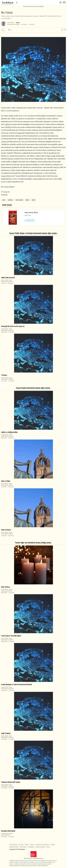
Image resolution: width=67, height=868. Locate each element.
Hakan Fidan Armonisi (8, 278)
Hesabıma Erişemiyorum (42, 845)
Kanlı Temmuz (6, 587)
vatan (4, 200)
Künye (48, 847)
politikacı (10, 200)
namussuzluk (19, 200)
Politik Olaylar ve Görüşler (13, 24)
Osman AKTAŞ (11, 23)
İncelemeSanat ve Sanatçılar (7, 834)
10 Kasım (4, 375)
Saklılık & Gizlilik (14, 847)
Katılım (27, 845)
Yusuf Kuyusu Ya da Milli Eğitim (11, 636)
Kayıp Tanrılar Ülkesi (31, 212)
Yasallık (52, 845)
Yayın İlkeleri (23, 847)
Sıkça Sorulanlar (40, 847)
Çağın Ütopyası (6, 733)
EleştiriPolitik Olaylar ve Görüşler (7, 281)
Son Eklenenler (14, 845)
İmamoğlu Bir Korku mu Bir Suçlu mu (13, 326)
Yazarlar (21, 845)
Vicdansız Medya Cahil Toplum (11, 782)
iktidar (27, 200)
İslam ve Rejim (6, 481)
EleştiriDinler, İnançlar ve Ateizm (7, 484)
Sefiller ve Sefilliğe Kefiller (9, 432)
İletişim (32, 845)
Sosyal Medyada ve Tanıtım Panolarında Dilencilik (17, 685)
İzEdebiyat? (31, 847)
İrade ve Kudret (6, 530)
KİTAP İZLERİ (7, 205)
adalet (33, 200)
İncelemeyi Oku (29, 220)
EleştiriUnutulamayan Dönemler (7, 590)
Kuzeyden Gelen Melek (8, 831)
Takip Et (18, 23)
